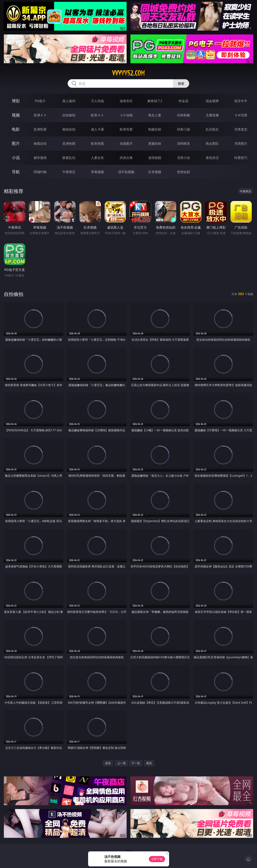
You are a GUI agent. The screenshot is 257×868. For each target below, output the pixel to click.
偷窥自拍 (40, 143)
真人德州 (69, 101)
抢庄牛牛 (241, 101)
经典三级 (183, 129)
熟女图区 (212, 143)
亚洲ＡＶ (40, 115)
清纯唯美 (183, 143)
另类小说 (183, 158)
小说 (16, 158)
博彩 (16, 101)
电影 (16, 129)
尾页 (149, 763)
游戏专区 (126, 101)
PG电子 (40, 101)
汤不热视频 (126, 172)
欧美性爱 (126, 129)
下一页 (136, 763)
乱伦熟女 (212, 129)
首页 (108, 763)
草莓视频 (97, 172)
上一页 (122, 763)
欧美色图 (97, 143)
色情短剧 (183, 172)
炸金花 (183, 101)
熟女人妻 (155, 115)
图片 (16, 143)
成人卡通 (97, 129)
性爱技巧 (241, 158)
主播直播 (212, 115)
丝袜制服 (183, 115)
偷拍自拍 (69, 129)
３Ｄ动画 (126, 115)
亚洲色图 (69, 143)
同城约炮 (40, 172)
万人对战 (97, 101)
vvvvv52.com (128, 73)
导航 (16, 172)
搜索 (181, 83)
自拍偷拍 (69, 115)
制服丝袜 (155, 129)
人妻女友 (97, 158)
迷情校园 (155, 158)
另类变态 (241, 129)
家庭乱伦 (69, 158)
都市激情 (40, 158)
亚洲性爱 (40, 129)
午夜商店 (69, 172)
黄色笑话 (212, 158)
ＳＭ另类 (241, 115)
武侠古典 (126, 158)
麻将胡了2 (155, 101)
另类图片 (241, 143)
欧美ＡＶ (97, 115)
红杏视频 (155, 172)
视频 (16, 115)
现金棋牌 (212, 101)
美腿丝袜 (155, 143)
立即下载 (157, 859)
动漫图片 (126, 143)
